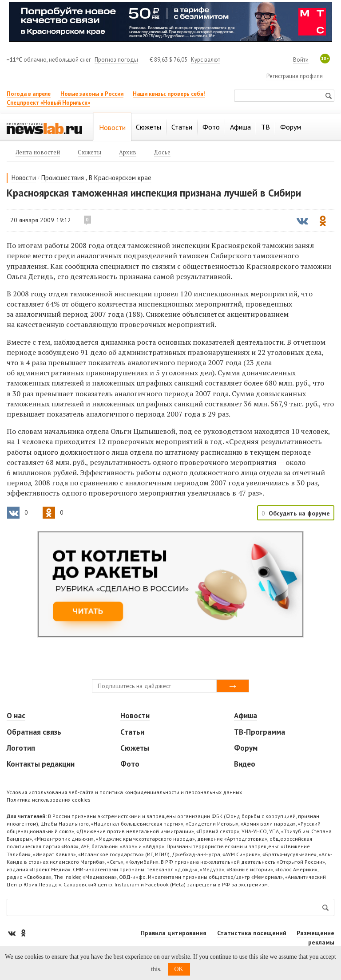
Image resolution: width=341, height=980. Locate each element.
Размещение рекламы (315, 938)
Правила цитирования (174, 933)
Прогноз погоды (116, 60)
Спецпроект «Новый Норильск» (48, 103)
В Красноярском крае (120, 178)
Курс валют (206, 60)
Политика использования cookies (49, 800)
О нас (16, 716)
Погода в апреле (29, 94)
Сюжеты (135, 748)
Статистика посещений (252, 933)
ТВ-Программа (260, 732)
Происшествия (63, 178)
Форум (246, 748)
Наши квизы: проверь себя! (169, 94)
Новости (24, 178)
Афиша (246, 716)
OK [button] (179, 969)
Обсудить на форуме (299, 513)
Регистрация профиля (295, 76)
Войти (301, 60)
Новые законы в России (92, 94)
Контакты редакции (41, 764)
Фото (130, 764)
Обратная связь (34, 732)
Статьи (132, 732)
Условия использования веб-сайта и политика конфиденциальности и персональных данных (124, 792)
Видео (245, 764)
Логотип (21, 748)
